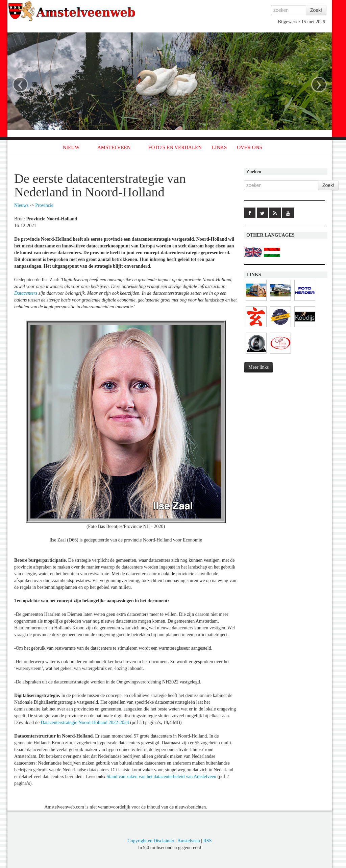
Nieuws (21, 205)
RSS (208, 841)
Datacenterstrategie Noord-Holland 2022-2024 (85, 722)
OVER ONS (250, 147)
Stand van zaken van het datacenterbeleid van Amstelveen (161, 777)
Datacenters (26, 293)
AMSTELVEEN (114, 147)
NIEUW (71, 147)
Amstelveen (189, 841)
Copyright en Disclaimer (151, 841)
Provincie (44, 205)
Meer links (258, 367)
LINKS (219, 147)
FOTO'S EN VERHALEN (175, 147)
